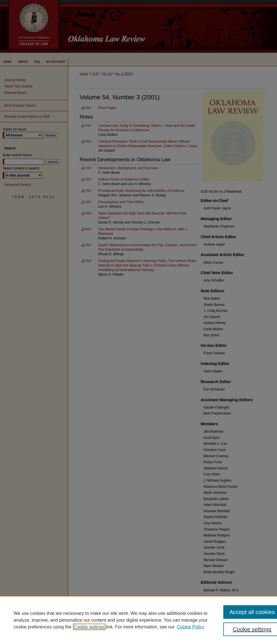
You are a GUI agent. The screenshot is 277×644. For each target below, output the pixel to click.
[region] (138, 620)
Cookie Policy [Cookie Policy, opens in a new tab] (191, 627)
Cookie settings (89, 627)
